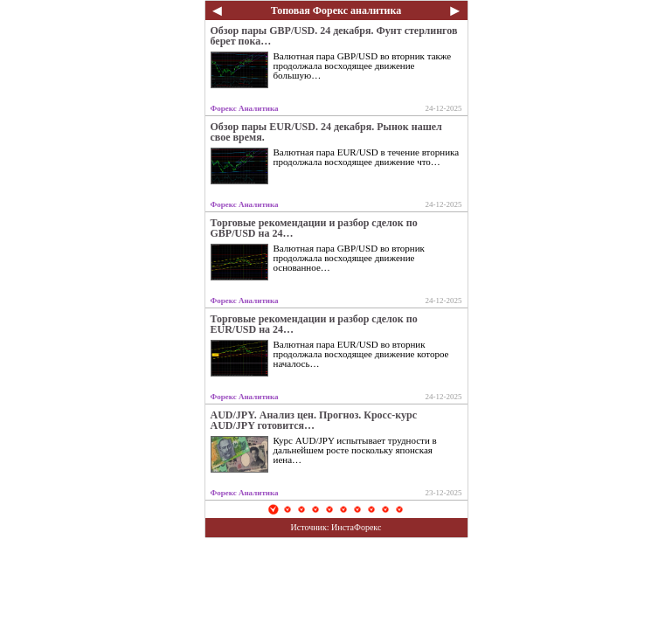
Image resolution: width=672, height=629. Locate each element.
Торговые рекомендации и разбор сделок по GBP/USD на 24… (314, 228)
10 (399, 509)
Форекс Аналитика (245, 108)
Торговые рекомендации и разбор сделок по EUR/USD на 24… (314, 324)
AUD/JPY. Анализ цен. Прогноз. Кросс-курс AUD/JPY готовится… (314, 420)
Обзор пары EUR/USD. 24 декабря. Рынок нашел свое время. (326, 132)
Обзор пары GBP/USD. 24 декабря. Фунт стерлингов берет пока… (334, 36)
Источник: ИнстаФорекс (336, 527)
